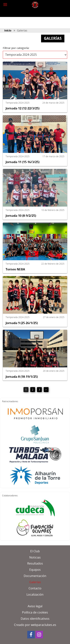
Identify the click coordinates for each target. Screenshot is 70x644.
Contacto (35, 588)
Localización (35, 594)
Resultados (35, 563)
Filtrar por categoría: (16, 48)
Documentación (35, 576)
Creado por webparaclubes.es (35, 625)
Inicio (8, 30)
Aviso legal (35, 606)
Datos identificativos (35, 619)
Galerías (35, 582)
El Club (35, 551)
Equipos (35, 570)
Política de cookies (35, 612)
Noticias (35, 557)
